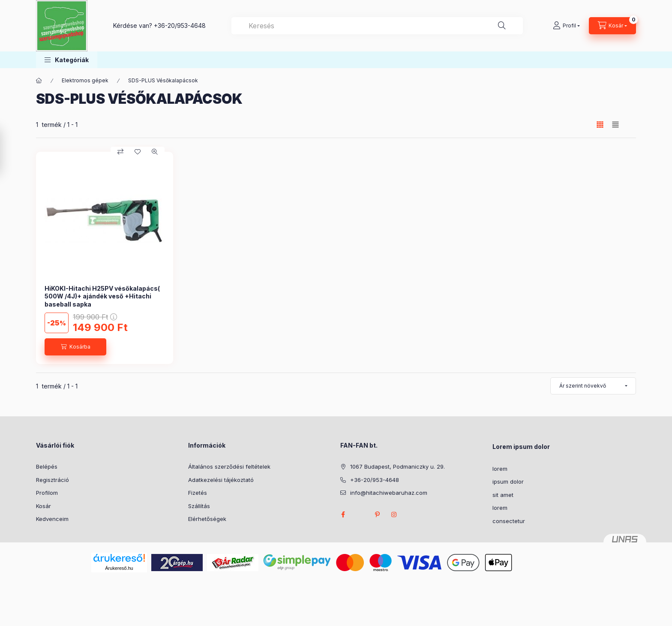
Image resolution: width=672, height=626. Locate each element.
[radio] (615, 125)
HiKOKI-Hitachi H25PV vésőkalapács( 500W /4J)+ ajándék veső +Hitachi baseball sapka (102, 296)
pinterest (377, 515)
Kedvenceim (52, 519)
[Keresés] (502, 26)
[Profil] (566, 26)
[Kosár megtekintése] (612, 26)
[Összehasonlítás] (120, 152)
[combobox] (377, 26)
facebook (343, 515)
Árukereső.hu (119, 568)
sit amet (503, 495)
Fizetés (198, 493)
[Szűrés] (9, 151)
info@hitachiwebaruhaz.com (389, 493)
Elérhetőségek (207, 519)
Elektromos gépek (85, 80)
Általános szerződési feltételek (229, 466)
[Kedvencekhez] (138, 152)
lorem (500, 469)
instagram (394, 515)
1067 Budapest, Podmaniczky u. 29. (397, 466)
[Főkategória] (39, 81)
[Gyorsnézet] (155, 152)
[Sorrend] (593, 386)
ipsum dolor (508, 482)
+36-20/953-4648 (180, 26)
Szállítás (199, 506)
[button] (67, 60)
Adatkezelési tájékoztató (221, 480)
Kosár (43, 506)
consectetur (509, 521)
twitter (360, 515)
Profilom (47, 493)
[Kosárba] (75, 347)
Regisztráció (52, 480)
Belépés (47, 466)
